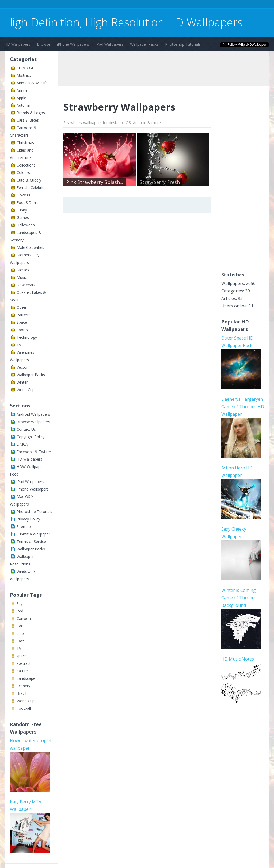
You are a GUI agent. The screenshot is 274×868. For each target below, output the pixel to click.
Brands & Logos (31, 113)
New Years (26, 285)
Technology (27, 337)
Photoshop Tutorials (183, 44)
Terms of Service (31, 541)
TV (19, 345)
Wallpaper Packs (144, 44)
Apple (21, 98)
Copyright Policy (31, 437)
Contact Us (26, 429)
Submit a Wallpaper (33, 534)
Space (22, 322)
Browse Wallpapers (33, 422)
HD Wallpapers (17, 44)
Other (22, 307)
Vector (22, 367)
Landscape (26, 678)
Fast (20, 641)
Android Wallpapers (33, 414)
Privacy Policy (28, 519)
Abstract (24, 75)
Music (22, 277)
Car (20, 626)
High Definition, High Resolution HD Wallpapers (124, 22)
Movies (23, 270)
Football (24, 708)
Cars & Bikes (28, 120)
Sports (22, 330)
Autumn (23, 105)
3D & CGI (25, 68)
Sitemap (24, 526)
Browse (44, 44)
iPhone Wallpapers (73, 44)
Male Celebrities (30, 247)
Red (20, 611)
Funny (22, 210)
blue (20, 633)
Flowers (23, 195)
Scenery (23, 686)
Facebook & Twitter (34, 452)
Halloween (26, 225)
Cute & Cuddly (29, 180)
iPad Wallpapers (110, 44)
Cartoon (24, 618)
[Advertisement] (102, 5)
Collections (26, 165)
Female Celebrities (33, 188)
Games (23, 217)
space (22, 656)
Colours (23, 173)
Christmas (25, 143)
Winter (22, 382)
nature (22, 671)
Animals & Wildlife (32, 83)
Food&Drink (27, 202)
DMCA (22, 444)
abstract (24, 663)
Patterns (24, 315)
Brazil (21, 693)
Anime (22, 90)
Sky (20, 603)
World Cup (26, 390)
